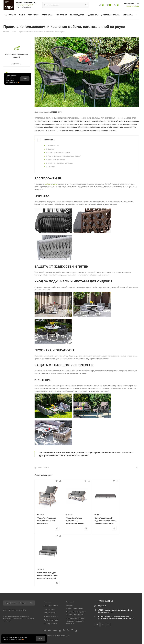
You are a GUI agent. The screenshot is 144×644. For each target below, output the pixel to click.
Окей (25, 79)
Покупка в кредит (50, 609)
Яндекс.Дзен (108, 624)
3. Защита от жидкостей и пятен (58, 153)
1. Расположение (52, 146)
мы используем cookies (15, 640)
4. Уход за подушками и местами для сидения (63, 156)
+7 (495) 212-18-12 (132, 4)
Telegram (103, 624)
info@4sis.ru (102, 606)
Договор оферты (50, 624)
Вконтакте (97, 624)
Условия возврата (51, 616)
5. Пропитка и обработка (55, 160)
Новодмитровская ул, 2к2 (24, 5)
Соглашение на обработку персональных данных (76, 613)
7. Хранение (50, 167)
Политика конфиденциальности (75, 607)
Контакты (47, 602)
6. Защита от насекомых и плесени (59, 163)
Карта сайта (71, 602)
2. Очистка (50, 149)
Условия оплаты (50, 613)
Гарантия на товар (51, 620)
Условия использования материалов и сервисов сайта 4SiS (75, 621)
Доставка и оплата (51, 605)
